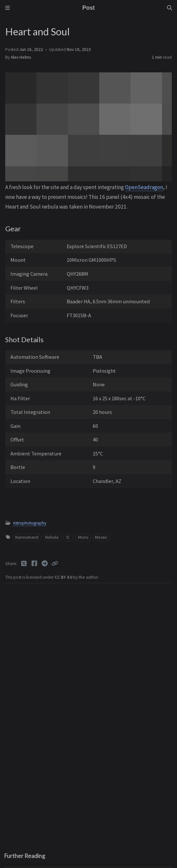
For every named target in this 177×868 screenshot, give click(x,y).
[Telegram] (45, 563)
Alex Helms (21, 57)
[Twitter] (24, 563)
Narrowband (27, 537)
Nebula (52, 537)
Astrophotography (30, 523)
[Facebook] (35, 563)
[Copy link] (55, 563)
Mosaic (101, 537)
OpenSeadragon (144, 187)
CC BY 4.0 (64, 577)
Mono (83, 537)
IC (68, 537)
